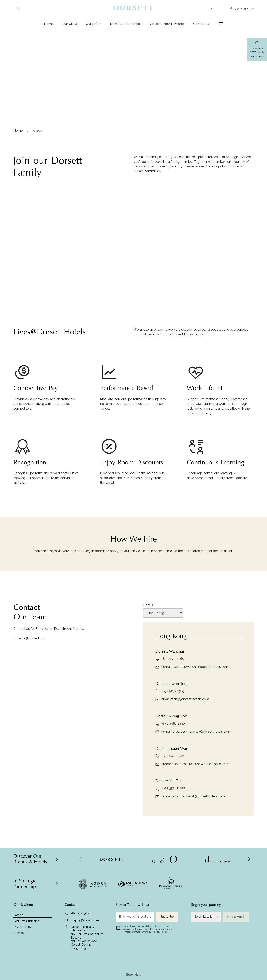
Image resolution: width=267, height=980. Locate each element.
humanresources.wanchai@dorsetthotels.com (192, 667)
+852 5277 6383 (170, 691)
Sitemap (19, 933)
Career (38, 130)
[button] (249, 859)
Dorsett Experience (125, 24)
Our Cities (70, 24)
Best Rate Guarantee (26, 921)
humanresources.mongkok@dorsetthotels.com (193, 732)
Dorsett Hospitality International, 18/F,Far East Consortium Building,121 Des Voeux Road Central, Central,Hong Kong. (87, 938)
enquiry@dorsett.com (85, 920)
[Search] (18, 9)
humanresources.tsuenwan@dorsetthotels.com (193, 764)
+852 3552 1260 (170, 659)
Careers (18, 915)
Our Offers (94, 24)
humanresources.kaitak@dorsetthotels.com (190, 797)
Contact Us (202, 24)
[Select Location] (206, 917)
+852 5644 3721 (170, 756)
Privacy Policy (22, 927)
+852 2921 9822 (81, 913)
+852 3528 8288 (170, 789)
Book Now (134, 975)
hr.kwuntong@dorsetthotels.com (182, 699)
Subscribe (167, 917)
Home (49, 24)
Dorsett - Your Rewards (167, 24)
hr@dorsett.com (35, 638)
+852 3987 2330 (170, 724)
